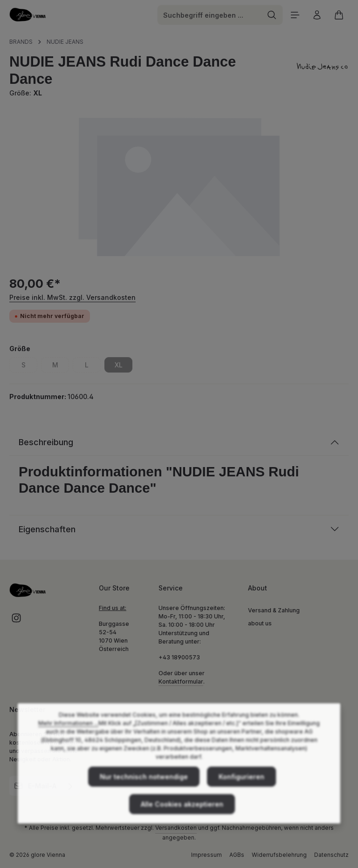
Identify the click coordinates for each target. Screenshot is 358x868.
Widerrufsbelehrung (279, 855)
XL (124, 366)
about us (260, 623)
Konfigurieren (241, 793)
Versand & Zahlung (274, 610)
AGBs (237, 855)
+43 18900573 (179, 657)
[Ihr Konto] (317, 15)
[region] (179, 186)
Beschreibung (46, 442)
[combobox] (209, 15)
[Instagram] (16, 621)
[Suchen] (272, 15)
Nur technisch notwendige (144, 793)
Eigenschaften (47, 529)
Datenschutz (331, 855)
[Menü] (295, 15)
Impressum (207, 855)
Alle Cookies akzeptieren (182, 820)
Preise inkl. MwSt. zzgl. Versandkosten (72, 297)
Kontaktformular (181, 682)
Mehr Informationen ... (68, 739)
